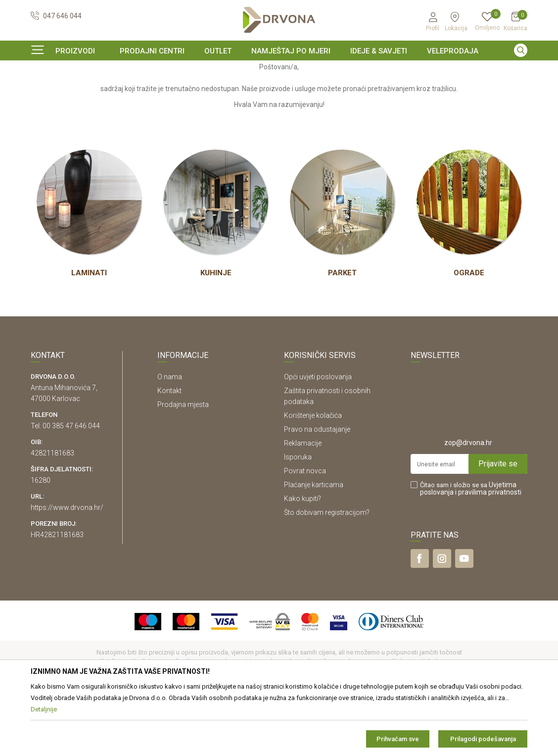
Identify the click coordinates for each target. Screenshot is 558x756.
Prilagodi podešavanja (483, 739)
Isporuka (298, 517)
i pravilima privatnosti (488, 553)
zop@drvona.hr (468, 503)
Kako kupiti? (302, 559)
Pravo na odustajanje (317, 490)
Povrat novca (305, 531)
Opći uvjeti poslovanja (318, 437)
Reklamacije (303, 504)
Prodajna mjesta (183, 465)
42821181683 (52, 513)
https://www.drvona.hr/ (67, 568)
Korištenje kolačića (313, 476)
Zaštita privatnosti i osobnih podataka (327, 456)
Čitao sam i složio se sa (471, 549)
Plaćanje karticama (314, 545)
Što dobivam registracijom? (327, 573)
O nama (170, 437)
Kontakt (169, 451)
